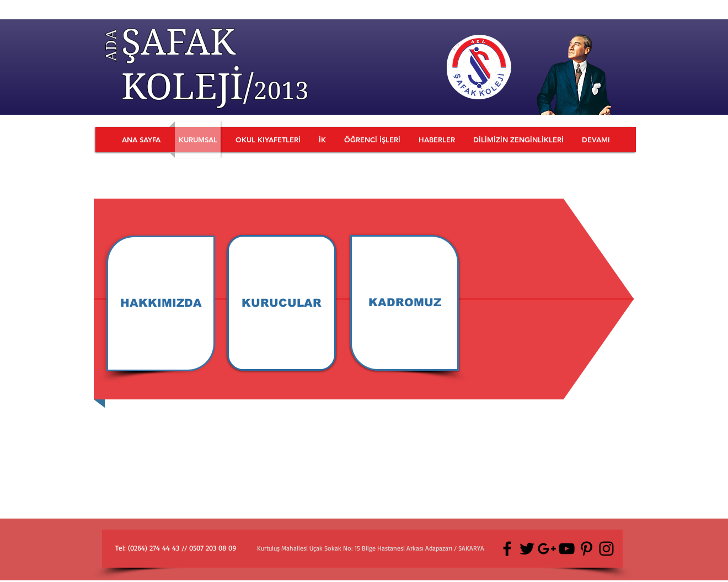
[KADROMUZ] (405, 303)
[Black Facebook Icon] (507, 549)
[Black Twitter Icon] (527, 549)
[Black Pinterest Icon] (587, 549)
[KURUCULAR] (282, 303)
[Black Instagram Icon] (606, 549)
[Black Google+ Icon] (547, 549)
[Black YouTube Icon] (567, 549)
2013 (281, 91)
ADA (111, 45)
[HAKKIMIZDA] (161, 303)
